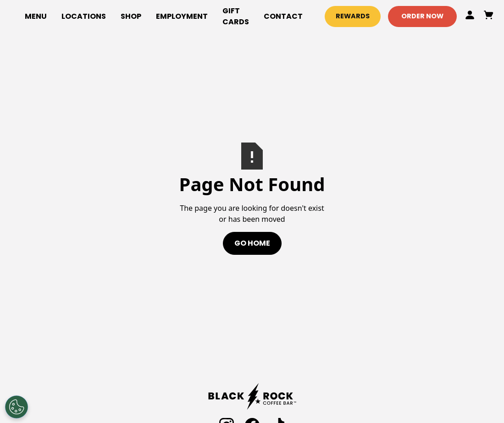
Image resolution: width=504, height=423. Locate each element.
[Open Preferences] (17, 407)
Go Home (252, 243)
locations (84, 16)
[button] (131, 16)
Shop (131, 16)
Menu (36, 16)
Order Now (422, 16)
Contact (283, 16)
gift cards (236, 16)
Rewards (353, 16)
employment (182, 16)
